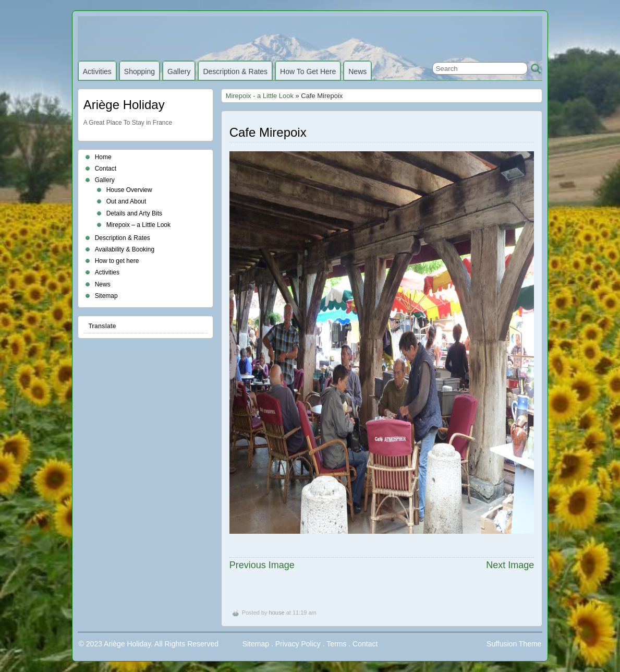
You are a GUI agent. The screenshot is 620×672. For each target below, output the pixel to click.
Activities (97, 71)
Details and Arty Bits (134, 213)
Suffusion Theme (514, 644)
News (357, 71)
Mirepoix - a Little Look (260, 96)
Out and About (126, 201)
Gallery (179, 71)
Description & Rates (235, 71)
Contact (106, 169)
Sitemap (106, 296)
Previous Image (262, 565)
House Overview (129, 190)
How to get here (308, 71)
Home (103, 157)
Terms (336, 644)
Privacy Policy (298, 644)
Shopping (139, 71)
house (277, 613)
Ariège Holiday (124, 105)
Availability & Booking (125, 249)
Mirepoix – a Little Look (138, 225)
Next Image (510, 565)
